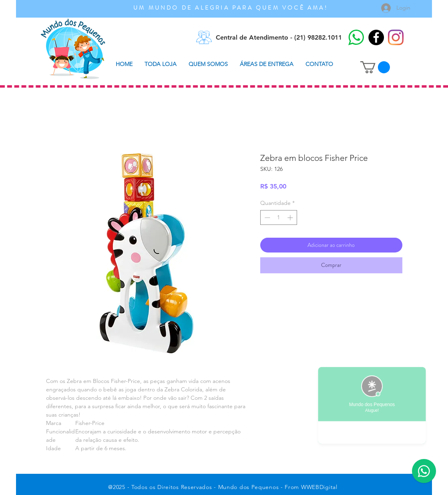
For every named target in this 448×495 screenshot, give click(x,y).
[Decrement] (266, 217)
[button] (375, 67)
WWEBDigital (319, 487)
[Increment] (291, 217)
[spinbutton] (279, 217)
